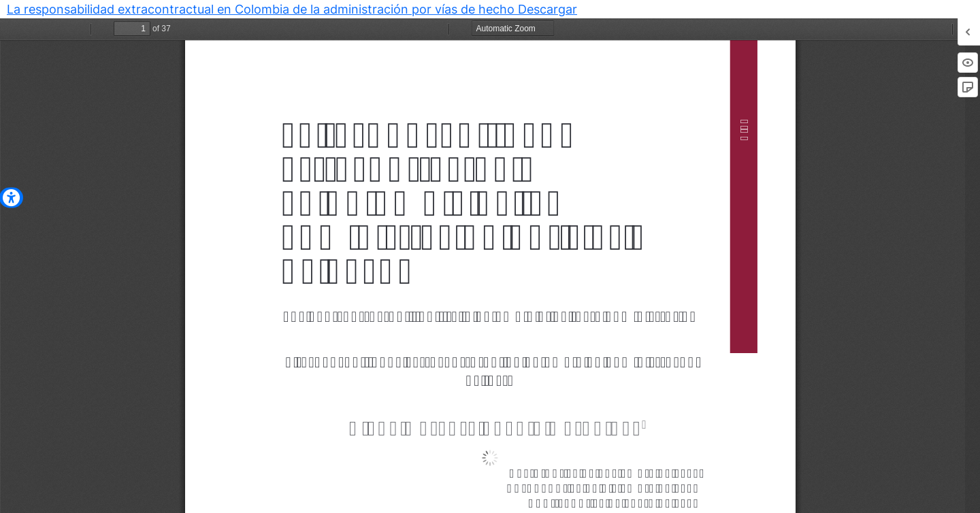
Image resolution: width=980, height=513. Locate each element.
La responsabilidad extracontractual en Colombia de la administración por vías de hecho (262, 9)
